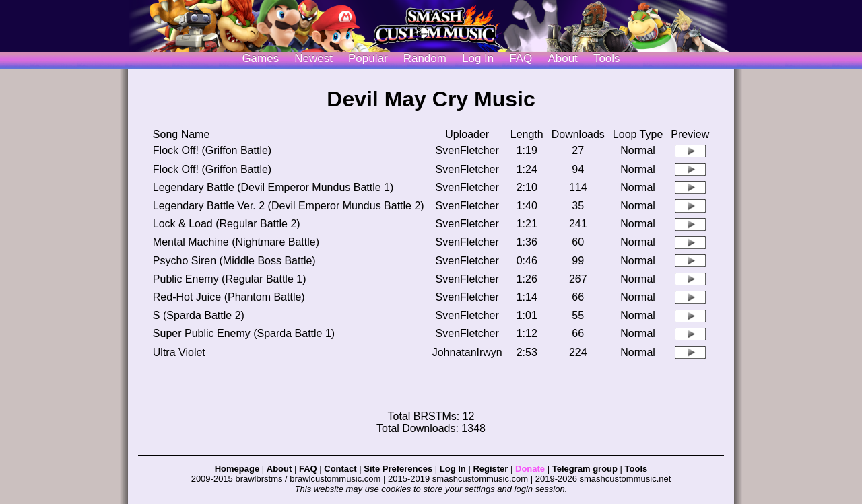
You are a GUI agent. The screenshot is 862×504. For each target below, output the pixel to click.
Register (490, 469)
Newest (313, 58)
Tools (607, 58)
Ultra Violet (179, 352)
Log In (453, 469)
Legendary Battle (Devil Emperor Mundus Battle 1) (273, 187)
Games (260, 58)
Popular (368, 58)
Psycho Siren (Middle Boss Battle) (234, 261)
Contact (340, 469)
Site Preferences (398, 469)
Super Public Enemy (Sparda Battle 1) (244, 333)
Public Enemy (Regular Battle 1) (230, 279)
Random (425, 58)
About (562, 58)
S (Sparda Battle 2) (199, 315)
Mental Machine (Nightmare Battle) (236, 242)
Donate (530, 469)
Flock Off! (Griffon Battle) (212, 150)
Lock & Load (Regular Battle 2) (227, 224)
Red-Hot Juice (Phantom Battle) (229, 297)
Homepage (237, 469)
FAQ (521, 58)
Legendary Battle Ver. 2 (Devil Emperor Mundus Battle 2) (289, 206)
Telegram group (585, 469)
